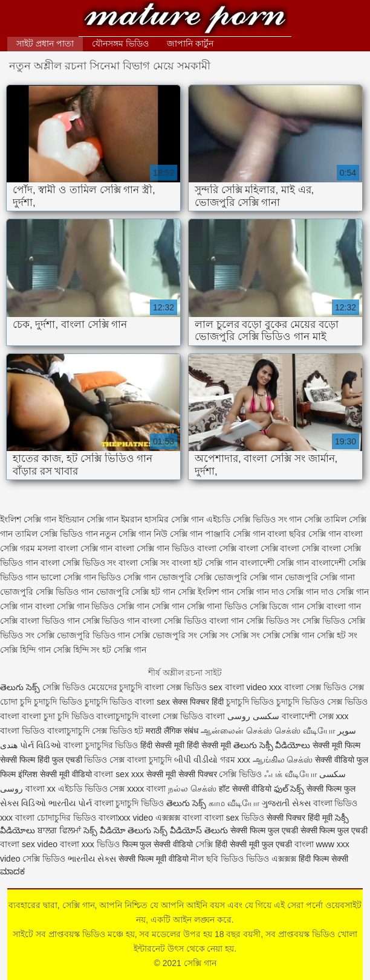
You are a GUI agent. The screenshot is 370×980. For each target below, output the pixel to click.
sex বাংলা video (239, 687)
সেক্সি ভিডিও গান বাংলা (122, 621)
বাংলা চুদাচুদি (149, 760)
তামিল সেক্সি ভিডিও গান (57, 534)
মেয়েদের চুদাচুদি (116, 687)
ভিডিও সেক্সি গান (127, 577)
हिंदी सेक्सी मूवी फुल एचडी (254, 844)
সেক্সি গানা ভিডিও (217, 606)
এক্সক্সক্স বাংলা (180, 818)
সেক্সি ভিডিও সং (273, 621)
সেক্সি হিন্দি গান (25, 650)
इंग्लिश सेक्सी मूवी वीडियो (55, 774)
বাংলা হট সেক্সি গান (205, 563)
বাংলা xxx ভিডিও (90, 844)
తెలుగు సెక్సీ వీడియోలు (272, 745)
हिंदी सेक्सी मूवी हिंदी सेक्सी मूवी (185, 745)
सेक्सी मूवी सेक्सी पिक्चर (182, 774)
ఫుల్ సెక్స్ (289, 789)
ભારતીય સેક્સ (92, 859)
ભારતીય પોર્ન (70, 803)
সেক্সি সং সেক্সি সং (230, 635)
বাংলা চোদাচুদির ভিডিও (56, 818)
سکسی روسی (253, 716)
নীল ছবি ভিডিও (218, 859)
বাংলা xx (41, 789)
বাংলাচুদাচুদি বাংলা (128, 716)
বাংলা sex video (29, 844)
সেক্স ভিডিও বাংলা (194, 716)
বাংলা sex (152, 702)
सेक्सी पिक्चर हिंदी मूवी (300, 818)
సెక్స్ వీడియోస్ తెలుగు (191, 830)
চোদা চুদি (16, 702)
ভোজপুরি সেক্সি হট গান (136, 592)
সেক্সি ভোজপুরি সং (165, 635)
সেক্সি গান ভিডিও (86, 606)
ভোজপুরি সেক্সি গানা (320, 577)
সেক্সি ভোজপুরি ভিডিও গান (84, 635)
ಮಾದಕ (12, 871)
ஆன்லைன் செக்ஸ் (236, 731)
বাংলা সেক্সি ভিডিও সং (79, 563)
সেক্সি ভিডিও (64, 687)
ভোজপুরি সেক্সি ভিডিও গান (47, 592)
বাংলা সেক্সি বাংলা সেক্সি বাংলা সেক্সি (258, 548)
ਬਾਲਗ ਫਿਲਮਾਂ (59, 830)
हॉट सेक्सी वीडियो (245, 789)
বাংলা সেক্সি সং (144, 563)
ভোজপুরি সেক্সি (185, 577)
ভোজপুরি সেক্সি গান (248, 577)
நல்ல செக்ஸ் (192, 789)
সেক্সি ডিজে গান (277, 606)
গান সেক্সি (305, 519)
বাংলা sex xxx (119, 774)
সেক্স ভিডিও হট (119, 731)
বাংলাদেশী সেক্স (308, 716)
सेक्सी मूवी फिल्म (336, 745)
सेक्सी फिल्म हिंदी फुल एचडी (41, 760)
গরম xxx (235, 760)
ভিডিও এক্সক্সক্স (272, 859)
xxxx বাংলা (146, 789)
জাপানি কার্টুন (190, 43)
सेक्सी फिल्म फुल (331, 789)
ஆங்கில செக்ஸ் (283, 760)
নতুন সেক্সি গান (125, 534)
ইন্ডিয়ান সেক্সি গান (89, 519)
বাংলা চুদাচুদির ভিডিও (101, 745)
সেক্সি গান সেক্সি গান (151, 606)
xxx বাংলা (286, 687)
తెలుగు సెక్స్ (20, 687)
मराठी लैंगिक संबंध (172, 731)
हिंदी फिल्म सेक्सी (323, 859)
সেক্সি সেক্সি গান (289, 635)
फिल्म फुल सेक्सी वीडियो (158, 844)
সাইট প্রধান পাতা (45, 43)
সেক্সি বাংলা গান (334, 606)
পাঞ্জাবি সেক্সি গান (235, 534)
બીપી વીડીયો (196, 760)
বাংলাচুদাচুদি (70, 731)
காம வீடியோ (234, 803)
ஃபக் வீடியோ (290, 774)
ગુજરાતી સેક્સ (286, 803)
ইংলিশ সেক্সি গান (28, 519)
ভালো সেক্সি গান (68, 577)
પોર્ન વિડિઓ (41, 745)
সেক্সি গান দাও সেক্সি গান (327, 592)
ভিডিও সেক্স (104, 760)
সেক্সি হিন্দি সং (77, 650)
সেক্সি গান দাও (260, 592)
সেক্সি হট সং (337, 635)
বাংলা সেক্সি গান (86, 548)
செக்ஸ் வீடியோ (305, 731)
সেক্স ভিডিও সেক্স (335, 687)
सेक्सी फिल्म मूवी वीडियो (154, 859)
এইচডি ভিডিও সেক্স (93, 789)
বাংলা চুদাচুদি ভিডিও (129, 803)
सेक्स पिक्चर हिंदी (198, 702)
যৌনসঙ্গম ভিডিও (120, 43)
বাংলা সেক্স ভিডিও (177, 687)
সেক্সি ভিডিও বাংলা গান (204, 621)
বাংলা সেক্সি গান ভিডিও (155, 548)
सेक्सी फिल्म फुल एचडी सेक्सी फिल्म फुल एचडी (299, 830)
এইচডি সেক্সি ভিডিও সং (247, 519)
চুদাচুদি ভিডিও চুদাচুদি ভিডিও (83, 702)
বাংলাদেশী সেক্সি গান (275, 563)
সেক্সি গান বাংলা (27, 606)
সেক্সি (205, 844)
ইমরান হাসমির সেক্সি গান (162, 519)
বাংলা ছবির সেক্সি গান (304, 534)
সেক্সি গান (185, 20)
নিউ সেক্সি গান (178, 534)
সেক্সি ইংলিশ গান (206, 592)
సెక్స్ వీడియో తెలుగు (118, 830)
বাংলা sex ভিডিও (235, 818)
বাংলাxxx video (126, 818)
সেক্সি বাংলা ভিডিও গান (40, 621)
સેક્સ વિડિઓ (23, 803)
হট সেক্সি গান (124, 650)
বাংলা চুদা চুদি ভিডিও (59, 716)
